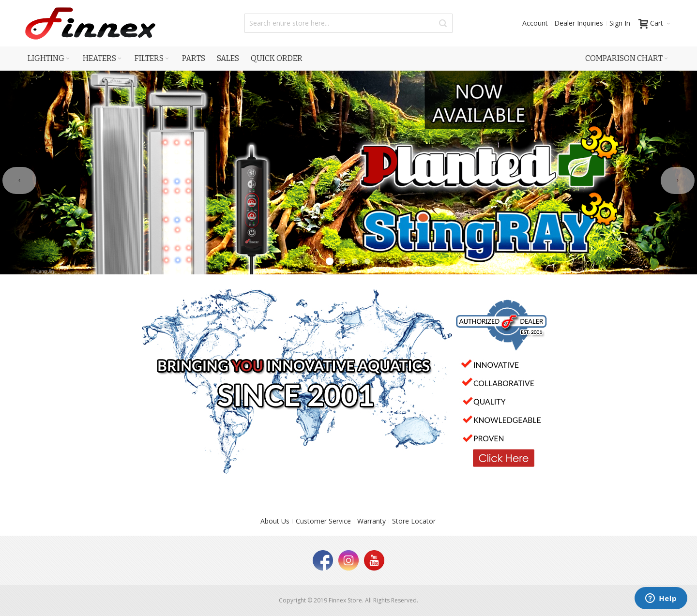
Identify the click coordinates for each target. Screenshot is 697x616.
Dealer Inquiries (579, 23)
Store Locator (414, 521)
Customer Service (323, 521)
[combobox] (348, 23)
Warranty (371, 521)
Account (535, 23)
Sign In (620, 23)
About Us (275, 521)
